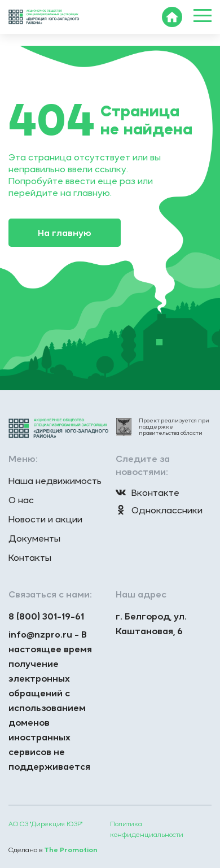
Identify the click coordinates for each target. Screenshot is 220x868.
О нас (21, 500)
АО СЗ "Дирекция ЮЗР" (45, 824)
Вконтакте (148, 492)
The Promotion (71, 850)
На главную (65, 233)
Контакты (30, 557)
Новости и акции (45, 519)
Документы (34, 538)
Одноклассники (159, 510)
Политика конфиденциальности (147, 829)
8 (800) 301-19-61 (46, 616)
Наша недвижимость (55, 481)
